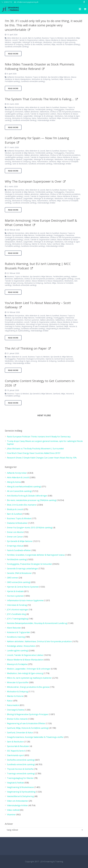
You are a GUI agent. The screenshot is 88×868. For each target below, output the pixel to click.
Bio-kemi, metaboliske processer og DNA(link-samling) (32, 500)
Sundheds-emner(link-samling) (17, 47)
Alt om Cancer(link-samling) (19, 491)
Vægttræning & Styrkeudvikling (17, 331)
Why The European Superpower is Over (33, 181)
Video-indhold (13, 810)
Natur (34, 118)
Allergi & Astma (14, 482)
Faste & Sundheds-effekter (19, 550)
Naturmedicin (43, 118)
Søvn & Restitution (20, 164)
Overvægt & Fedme (13, 326)
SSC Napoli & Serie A (16, 751)
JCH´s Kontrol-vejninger (18, 610)
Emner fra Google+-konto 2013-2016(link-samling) (30, 528)
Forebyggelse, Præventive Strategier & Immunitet (25, 359)
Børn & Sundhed (34, 38)
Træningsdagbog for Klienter (20, 778)
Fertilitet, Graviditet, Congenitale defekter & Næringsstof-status (36, 555)
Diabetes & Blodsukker (17, 523)
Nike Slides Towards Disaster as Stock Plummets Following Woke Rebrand (40, 66)
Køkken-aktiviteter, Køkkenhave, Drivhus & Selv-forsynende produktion (52, 112)
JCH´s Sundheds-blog (16, 614)
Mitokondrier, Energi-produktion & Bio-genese (28, 687)
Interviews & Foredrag (17, 605)
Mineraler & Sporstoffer (18, 682)
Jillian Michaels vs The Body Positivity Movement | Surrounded (35, 449)
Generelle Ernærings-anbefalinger (23, 569)
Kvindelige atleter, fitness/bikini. (21, 646)
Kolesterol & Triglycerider (19, 632)
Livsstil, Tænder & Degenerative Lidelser (28, 40)
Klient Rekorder (14, 628)
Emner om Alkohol (15, 532)
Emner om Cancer (15, 537)
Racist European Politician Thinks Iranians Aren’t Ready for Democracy (39, 437)
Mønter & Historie (39, 244)
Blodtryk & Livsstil (15, 509)
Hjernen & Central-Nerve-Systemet (59, 359)
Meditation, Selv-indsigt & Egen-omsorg (59, 42)
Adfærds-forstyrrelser (16, 77)
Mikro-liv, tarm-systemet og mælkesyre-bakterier (29, 678)
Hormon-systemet (32, 320)
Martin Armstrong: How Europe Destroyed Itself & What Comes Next (41, 223)
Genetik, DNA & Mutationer (19, 573)
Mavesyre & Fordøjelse (17, 664)
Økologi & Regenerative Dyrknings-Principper (28, 714)
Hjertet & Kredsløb (15, 591)
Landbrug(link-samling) (14, 114)
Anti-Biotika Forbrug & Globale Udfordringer (27, 496)
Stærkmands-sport (16, 755)
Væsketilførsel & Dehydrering (20, 796)
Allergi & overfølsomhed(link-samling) (24, 487)
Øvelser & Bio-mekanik (33, 44)
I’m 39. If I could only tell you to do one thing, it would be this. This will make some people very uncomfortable (43, 25)
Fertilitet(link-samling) (44, 110)
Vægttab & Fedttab (15, 783)
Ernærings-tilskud (15, 546)
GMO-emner (13, 578)
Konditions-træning (16, 637)
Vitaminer (11, 815)
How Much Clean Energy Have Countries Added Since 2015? (34, 453)
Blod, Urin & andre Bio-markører (22, 505)
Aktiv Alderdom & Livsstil (17, 38)
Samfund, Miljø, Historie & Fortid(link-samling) (62, 44)
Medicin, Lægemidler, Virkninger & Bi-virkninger (24, 42)
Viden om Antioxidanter (18, 801)
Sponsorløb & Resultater (18, 746)
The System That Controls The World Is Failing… (39, 99)
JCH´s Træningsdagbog (18, 619)
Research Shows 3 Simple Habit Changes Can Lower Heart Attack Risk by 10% (42, 458)
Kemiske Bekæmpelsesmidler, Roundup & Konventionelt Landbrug (37, 623)
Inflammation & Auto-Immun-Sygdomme (25, 600)
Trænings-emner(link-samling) (21, 774)
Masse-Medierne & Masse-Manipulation (61, 40)
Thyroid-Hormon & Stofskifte (20, 769)
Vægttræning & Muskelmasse (58, 329)
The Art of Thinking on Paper (26, 348)
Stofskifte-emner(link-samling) (21, 760)
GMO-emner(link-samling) (19, 582)
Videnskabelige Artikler (46, 120)
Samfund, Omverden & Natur (20, 733)
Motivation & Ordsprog (14, 44)
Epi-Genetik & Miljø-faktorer (59, 77)
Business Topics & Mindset (53, 38)
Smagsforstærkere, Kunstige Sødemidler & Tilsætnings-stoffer (35, 737)
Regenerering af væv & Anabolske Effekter (38, 326)
